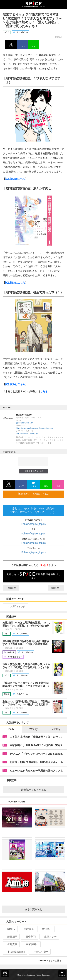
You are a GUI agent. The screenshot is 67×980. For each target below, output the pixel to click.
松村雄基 (27, 929)
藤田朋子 (11, 937)
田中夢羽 (29, 937)
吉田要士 (46, 929)
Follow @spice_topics (34, 524)
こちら (44, 391)
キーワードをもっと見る (51, 961)
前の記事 (11, 588)
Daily (11, 729)
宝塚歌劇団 (30, 944)
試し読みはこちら (15, 179)
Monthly (56, 729)
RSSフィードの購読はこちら (40, 494)
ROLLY (10, 929)
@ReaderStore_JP (24, 423)
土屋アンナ (49, 937)
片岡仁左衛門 (39, 952)
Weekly (34, 729)
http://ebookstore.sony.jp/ (27, 433)
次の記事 (56, 588)
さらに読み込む (44, 909)
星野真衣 (11, 944)
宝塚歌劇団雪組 (15, 952)
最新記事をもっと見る (41, 790)
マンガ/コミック (15, 606)
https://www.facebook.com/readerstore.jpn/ (35, 428)
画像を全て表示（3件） (33, 471)
